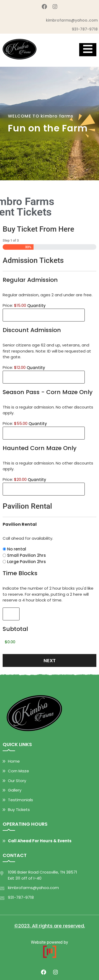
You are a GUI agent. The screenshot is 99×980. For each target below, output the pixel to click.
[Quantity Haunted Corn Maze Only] (44, 489)
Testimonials (20, 800)
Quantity (36, 306)
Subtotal (15, 629)
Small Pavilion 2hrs (27, 555)
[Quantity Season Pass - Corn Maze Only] (44, 433)
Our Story (17, 781)
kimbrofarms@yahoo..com (72, 20)
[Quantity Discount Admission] (44, 377)
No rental (17, 549)
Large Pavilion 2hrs (27, 562)
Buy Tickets (19, 810)
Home (14, 761)
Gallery (15, 790)
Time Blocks (20, 573)
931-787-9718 (85, 29)
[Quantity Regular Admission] (44, 315)
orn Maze (20, 771)
